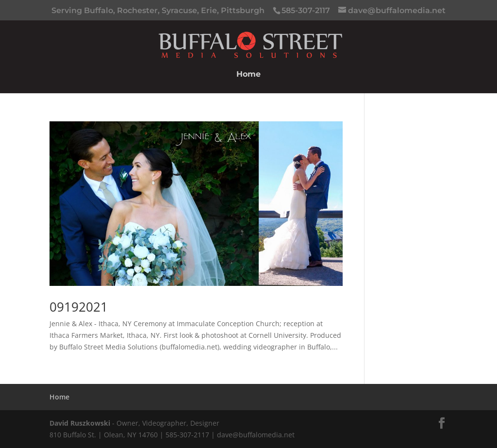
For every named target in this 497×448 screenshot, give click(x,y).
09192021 (79, 307)
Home (248, 75)
